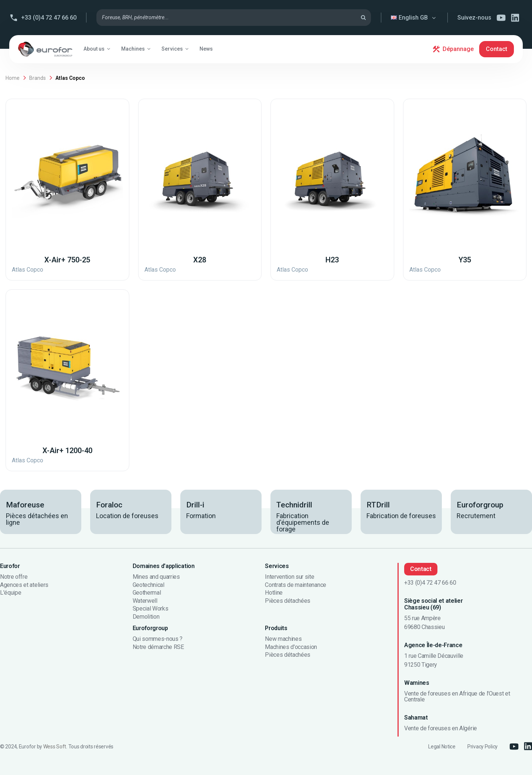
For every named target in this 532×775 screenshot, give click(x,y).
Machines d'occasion (291, 647)
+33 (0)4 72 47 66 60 (49, 18)
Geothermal (147, 593)
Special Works (151, 609)
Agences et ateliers (24, 585)
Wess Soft (55, 747)
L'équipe (11, 593)
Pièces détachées (288, 601)
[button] (97, 49)
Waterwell (145, 601)
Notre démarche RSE (158, 647)
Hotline (274, 593)
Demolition (146, 617)
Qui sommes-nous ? (158, 639)
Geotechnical (149, 585)
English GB (414, 18)
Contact (497, 49)
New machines (283, 639)
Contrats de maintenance (296, 585)
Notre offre (14, 577)
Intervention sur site (289, 577)
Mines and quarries (156, 577)
